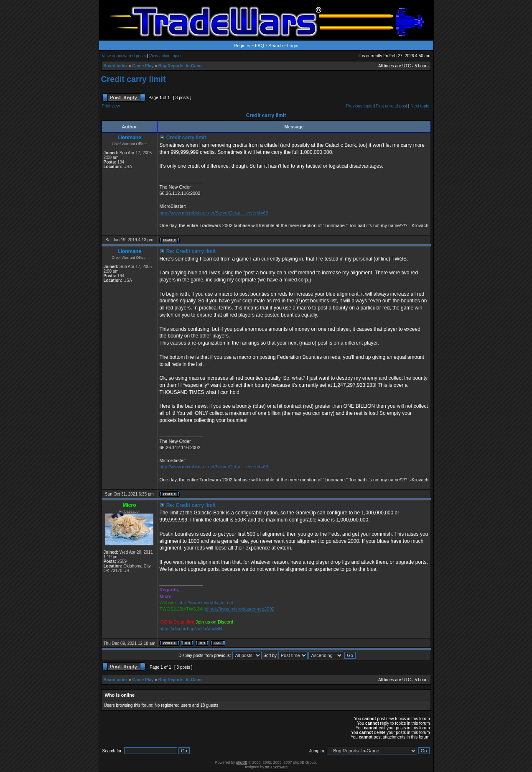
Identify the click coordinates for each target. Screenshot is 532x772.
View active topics (166, 56)
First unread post (391, 106)
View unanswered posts (124, 56)
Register (242, 46)
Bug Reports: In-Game (181, 66)
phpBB (242, 762)
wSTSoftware (277, 767)
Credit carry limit (134, 79)
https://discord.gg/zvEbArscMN (191, 629)
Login (293, 46)
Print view (111, 106)
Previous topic (359, 106)
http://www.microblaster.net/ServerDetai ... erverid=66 (214, 213)
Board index (116, 66)
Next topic (420, 106)
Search (276, 46)
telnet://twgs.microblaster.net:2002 (240, 609)
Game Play (143, 66)
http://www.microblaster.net (206, 603)
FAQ (260, 46)
